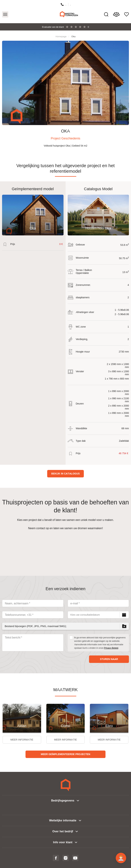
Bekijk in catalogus (66, 474)
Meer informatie (22, 740)
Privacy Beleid (111, 648)
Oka (73, 36)
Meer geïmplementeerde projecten (65, 754)
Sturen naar (109, 659)
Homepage (61, 36)
